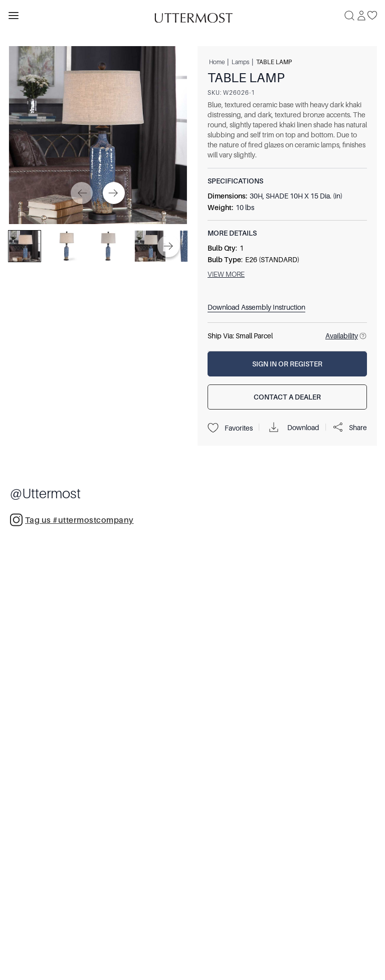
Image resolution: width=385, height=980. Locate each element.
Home (217, 62)
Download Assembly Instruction (256, 307)
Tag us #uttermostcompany (72, 520)
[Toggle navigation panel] (14, 16)
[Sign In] (361, 16)
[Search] (349, 16)
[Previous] (82, 193)
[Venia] (192, 15)
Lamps (240, 62)
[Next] (114, 193)
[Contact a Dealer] (287, 397)
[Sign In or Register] (287, 364)
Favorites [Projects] (230, 428)
